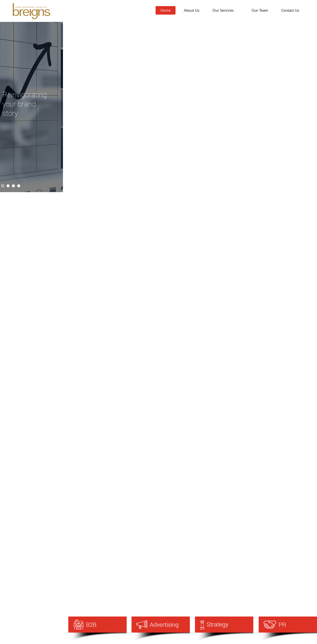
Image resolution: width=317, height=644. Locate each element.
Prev (6, 107)
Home (166, 10)
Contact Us (290, 10)
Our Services (225, 10)
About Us (192, 10)
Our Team (260, 10)
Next (57, 107)
